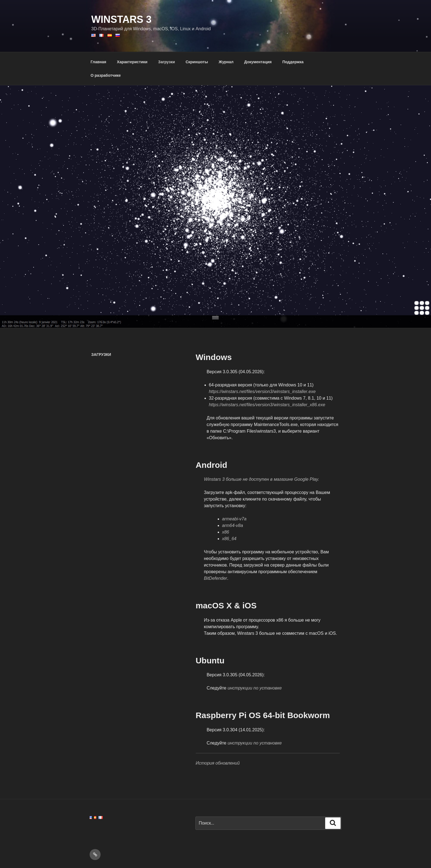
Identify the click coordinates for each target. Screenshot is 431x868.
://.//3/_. (262, 392)
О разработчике (106, 75)
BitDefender (216, 578)
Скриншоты (197, 62)
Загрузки (166, 62)
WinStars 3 (121, 19)
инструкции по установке (255, 688)
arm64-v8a (233, 525)
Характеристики (132, 62)
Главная (99, 62)
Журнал (226, 62)
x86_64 (229, 539)
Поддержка (293, 62)
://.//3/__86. (267, 405)
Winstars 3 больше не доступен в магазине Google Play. (262, 479)
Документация (258, 62)
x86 (226, 532)
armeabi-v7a (234, 519)
